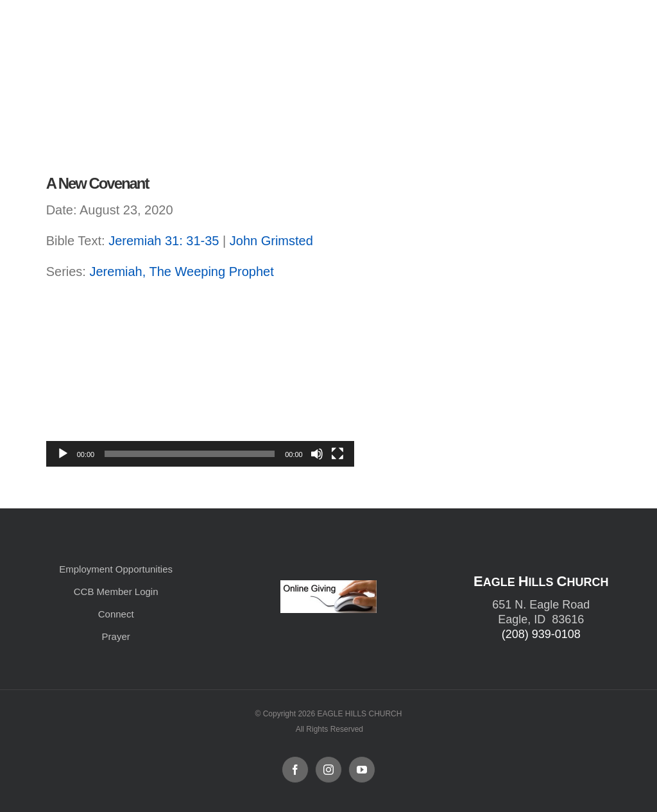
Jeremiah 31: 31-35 (164, 241)
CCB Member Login (116, 592)
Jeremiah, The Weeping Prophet (181, 272)
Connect (116, 614)
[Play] (63, 454)
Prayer (116, 636)
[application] (200, 380)
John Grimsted (271, 241)
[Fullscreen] (337, 454)
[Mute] (317, 454)
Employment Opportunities (116, 569)
